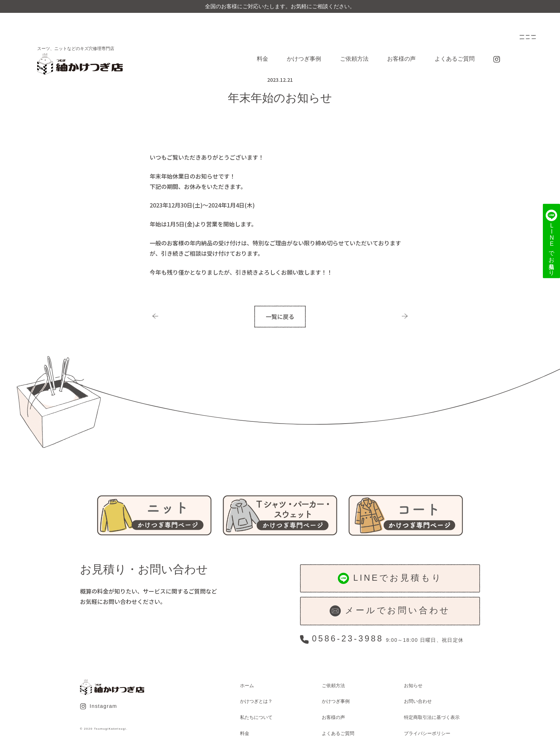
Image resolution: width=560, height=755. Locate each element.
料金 (262, 59)
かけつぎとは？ (256, 701)
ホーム (247, 686)
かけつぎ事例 (304, 59)
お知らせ (413, 686)
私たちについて (256, 717)
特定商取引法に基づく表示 (432, 717)
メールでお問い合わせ (390, 611)
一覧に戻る (280, 316)
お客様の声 (401, 59)
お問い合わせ (418, 701)
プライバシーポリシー (427, 733)
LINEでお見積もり (390, 578)
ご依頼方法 (354, 59)
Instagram (99, 706)
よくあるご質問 (455, 59)
